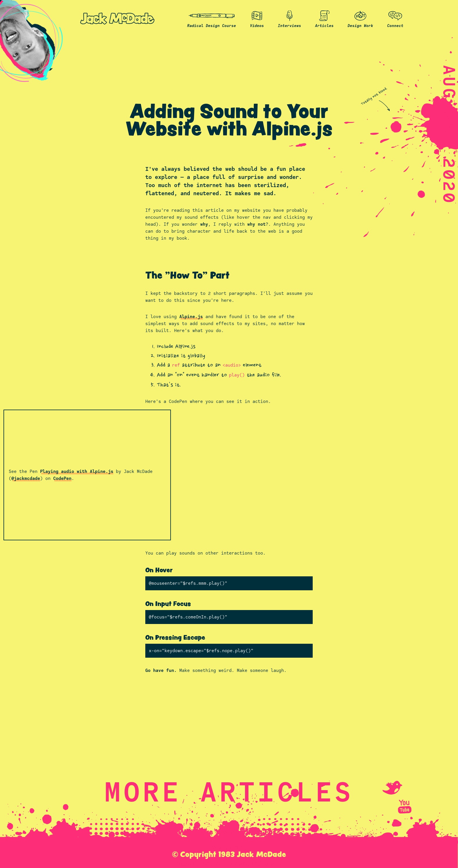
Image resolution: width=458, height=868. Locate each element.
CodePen (62, 478)
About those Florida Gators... (229, 863)
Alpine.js (191, 316)
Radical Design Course (212, 18)
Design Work (360, 18)
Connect (395, 18)
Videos (257, 18)
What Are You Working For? (229, 832)
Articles (324, 18)
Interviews (289, 18)
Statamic (229, 847)
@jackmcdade (26, 478)
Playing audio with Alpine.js (77, 471)
